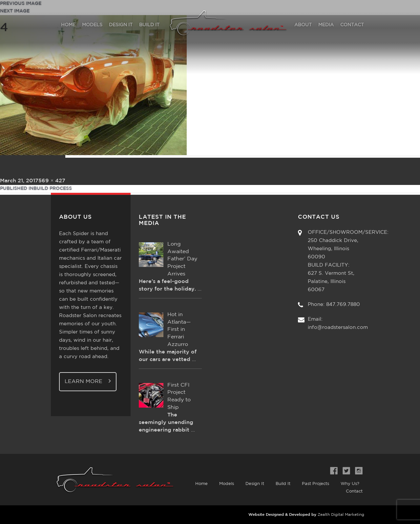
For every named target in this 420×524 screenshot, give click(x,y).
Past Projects (315, 484)
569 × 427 (52, 181)
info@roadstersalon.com (338, 327)
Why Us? (350, 484)
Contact (354, 491)
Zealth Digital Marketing (341, 515)
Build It (283, 484)
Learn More (88, 381)
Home (201, 484)
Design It (255, 484)
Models (227, 484)
